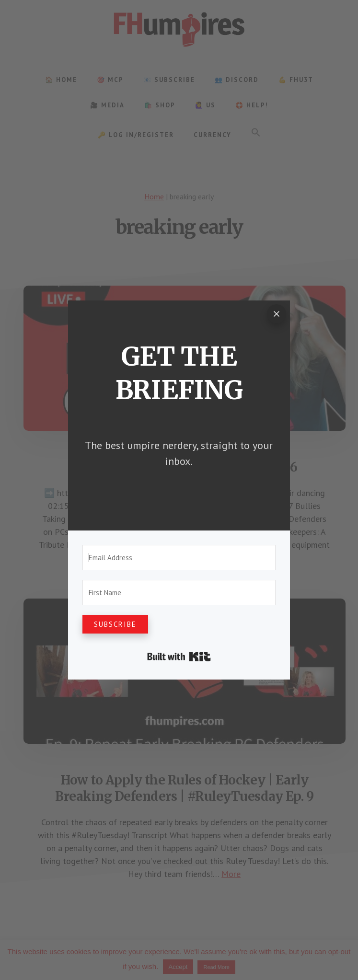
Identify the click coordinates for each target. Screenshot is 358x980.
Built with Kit (179, 657)
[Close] (277, 314)
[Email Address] (179, 558)
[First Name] (179, 593)
